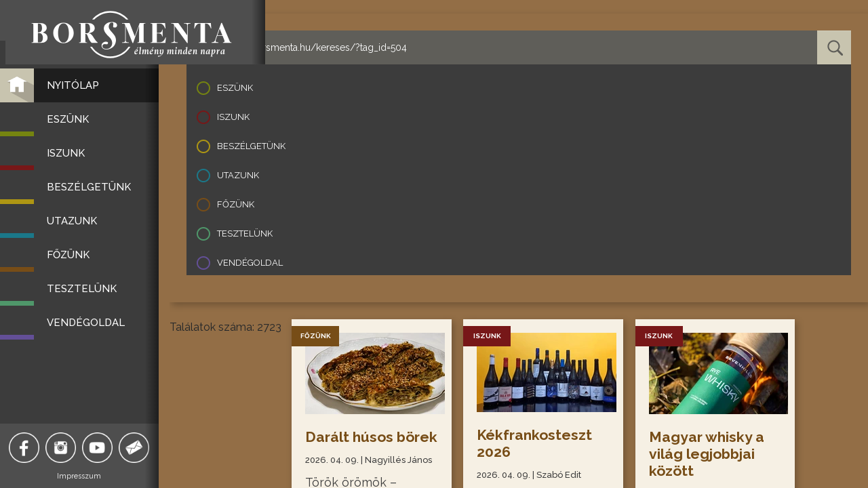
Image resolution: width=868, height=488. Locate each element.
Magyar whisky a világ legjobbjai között (707, 454)
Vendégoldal (250, 263)
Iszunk (233, 117)
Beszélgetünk (251, 146)
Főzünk (236, 204)
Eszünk (235, 88)
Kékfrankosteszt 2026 (536, 443)
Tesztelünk (245, 233)
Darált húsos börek (350, 445)
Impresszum (85, 476)
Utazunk (238, 175)
